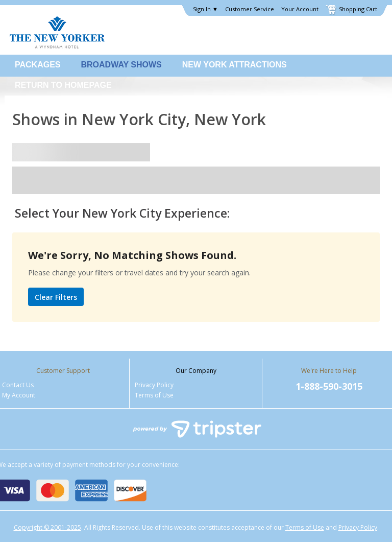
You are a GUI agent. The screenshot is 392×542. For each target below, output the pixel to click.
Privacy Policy (154, 385)
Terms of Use (154, 395)
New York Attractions (235, 65)
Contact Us (18, 385)
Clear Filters (56, 297)
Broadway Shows (121, 65)
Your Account (300, 9)
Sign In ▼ (205, 9)
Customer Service (250, 9)
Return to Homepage (63, 85)
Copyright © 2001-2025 (47, 527)
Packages (38, 65)
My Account (19, 395)
